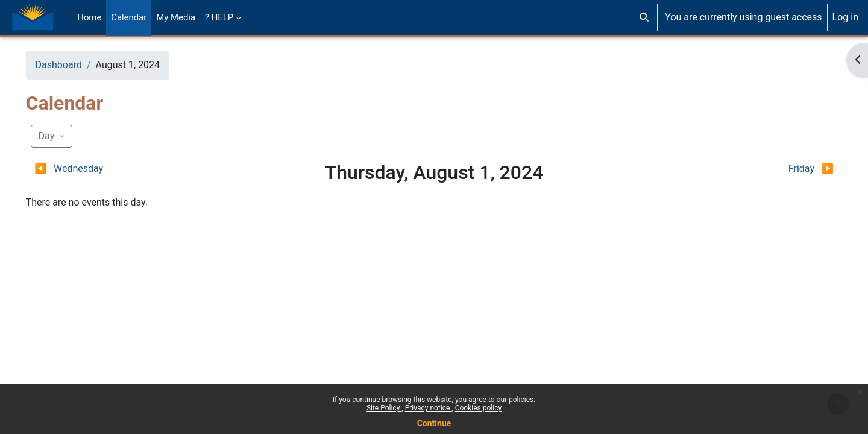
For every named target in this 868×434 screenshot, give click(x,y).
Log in (845, 17)
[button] (644, 17)
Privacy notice (429, 408)
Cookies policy (478, 408)
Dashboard (76, 65)
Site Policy (384, 408)
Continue (434, 423)
